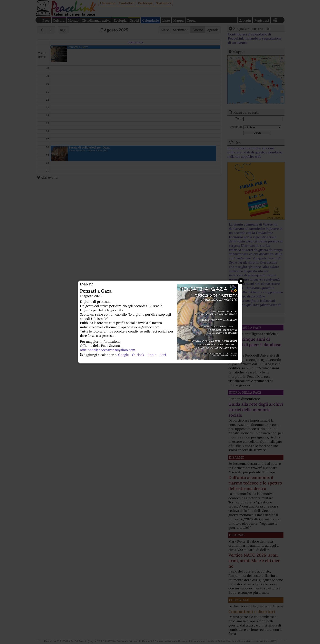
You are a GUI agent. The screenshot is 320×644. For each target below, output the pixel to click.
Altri (163, 355)
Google (123, 355)
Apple (152, 355)
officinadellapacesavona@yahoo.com (108, 350)
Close (241, 281)
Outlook (138, 355)
